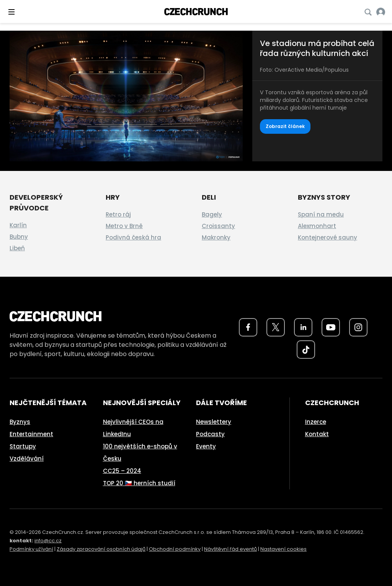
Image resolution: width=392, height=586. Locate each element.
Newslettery (214, 422)
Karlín (18, 225)
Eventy (206, 446)
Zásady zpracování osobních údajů (101, 549)
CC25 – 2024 (122, 471)
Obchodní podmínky (175, 549)
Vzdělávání (27, 459)
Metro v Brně (124, 226)
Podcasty (210, 434)
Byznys (20, 422)
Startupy (23, 446)
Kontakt (317, 434)
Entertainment (31, 434)
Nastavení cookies (283, 549)
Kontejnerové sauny (327, 237)
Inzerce (316, 422)
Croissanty (218, 226)
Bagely (212, 214)
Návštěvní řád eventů (230, 549)
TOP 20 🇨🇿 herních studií (139, 483)
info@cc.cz (48, 541)
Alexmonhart (317, 226)
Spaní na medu (321, 214)
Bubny (19, 237)
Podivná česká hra (133, 237)
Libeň (17, 248)
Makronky (216, 237)
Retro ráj (118, 214)
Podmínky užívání (31, 549)
